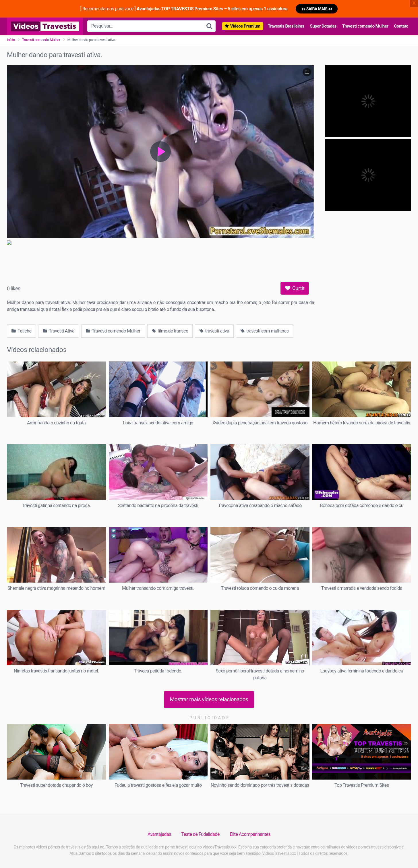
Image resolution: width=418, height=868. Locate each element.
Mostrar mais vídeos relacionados (209, 699)
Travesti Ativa (59, 331)
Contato (401, 26)
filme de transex (170, 331)
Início (11, 40)
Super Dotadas (323, 26)
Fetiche (21, 331)
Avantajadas (159, 834)
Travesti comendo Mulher (365, 26)
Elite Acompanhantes (250, 834)
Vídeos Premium (245, 26)
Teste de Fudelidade (201, 834)
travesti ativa (214, 331)
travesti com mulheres (265, 331)
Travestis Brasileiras (286, 26)
